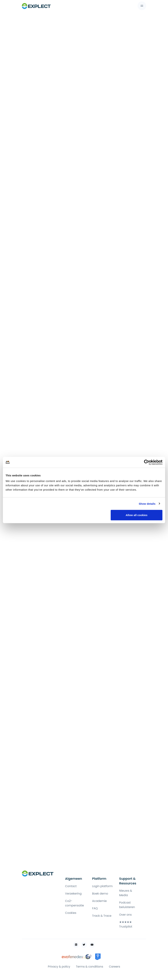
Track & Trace (102, 916)
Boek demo (100, 894)
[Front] (36, 6)
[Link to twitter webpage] (84, 945)
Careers (114, 967)
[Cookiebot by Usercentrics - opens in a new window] (147, 462)
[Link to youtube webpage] (92, 945)
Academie (99, 901)
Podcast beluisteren (127, 905)
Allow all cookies (137, 515)
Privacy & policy (59, 967)
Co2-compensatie (75, 903)
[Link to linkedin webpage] (76, 945)
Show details (147, 504)
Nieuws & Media (126, 893)
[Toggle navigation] (142, 6)
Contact (71, 886)
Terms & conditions (89, 967)
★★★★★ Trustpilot (126, 924)
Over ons (125, 915)
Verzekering (73, 894)
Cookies (71, 913)
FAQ (95, 908)
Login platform (102, 886)
